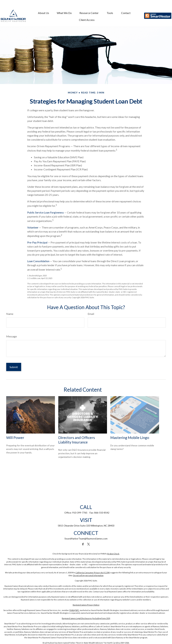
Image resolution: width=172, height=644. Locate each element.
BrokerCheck (113, 554)
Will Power (15, 437)
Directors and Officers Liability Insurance (77, 440)
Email (91, 314)
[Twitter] (89, 544)
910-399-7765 (80, 513)
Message (12, 336)
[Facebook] (83, 544)
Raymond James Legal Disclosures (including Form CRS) (86, 618)
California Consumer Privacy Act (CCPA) (93, 573)
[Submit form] (14, 367)
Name (10, 314)
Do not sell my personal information (88, 575)
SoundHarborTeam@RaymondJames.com (86, 539)
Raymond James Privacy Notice (86, 605)
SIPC (77, 610)
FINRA (72, 610)
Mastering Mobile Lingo (130, 437)
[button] (44, 8)
